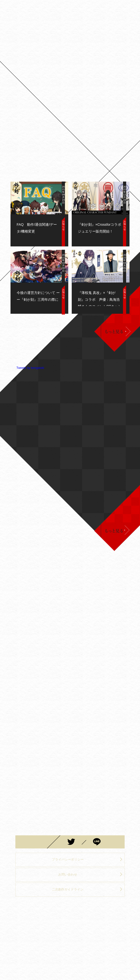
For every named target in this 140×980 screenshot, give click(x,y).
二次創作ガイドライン (87, 889)
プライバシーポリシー (87, 859)
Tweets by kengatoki (30, 368)
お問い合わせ (90, 874)
